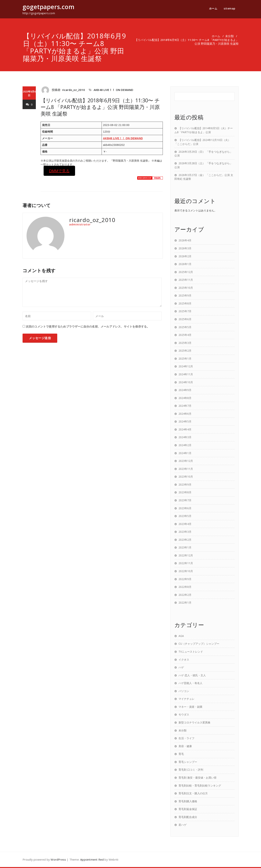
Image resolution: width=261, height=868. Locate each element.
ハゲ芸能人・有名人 (190, 683)
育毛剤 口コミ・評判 (191, 770)
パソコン (184, 691)
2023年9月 (185, 484)
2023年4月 (185, 524)
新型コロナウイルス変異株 (194, 722)
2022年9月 (185, 579)
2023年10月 (186, 477)
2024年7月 (185, 406)
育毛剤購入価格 (188, 801)
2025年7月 (185, 311)
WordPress (58, 859)
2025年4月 (185, 335)
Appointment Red (92, 859)
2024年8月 (185, 398)
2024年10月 (186, 382)
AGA (181, 636)
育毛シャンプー (188, 762)
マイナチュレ (187, 699)
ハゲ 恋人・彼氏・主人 (192, 675)
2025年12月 (186, 272)
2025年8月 (185, 303)
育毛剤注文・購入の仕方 (193, 793)
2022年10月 (186, 571)
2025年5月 (185, 327)
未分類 (229, 36)
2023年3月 (185, 532)
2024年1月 (185, 453)
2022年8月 (185, 587)
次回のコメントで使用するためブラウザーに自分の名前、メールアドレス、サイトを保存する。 (88, 326)
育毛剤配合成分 (188, 817)
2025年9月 (185, 295)
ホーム (213, 8)
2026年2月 (185, 256)
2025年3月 (185, 343)
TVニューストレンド (191, 652)
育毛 (181, 754)
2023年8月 (185, 492)
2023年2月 (185, 540)
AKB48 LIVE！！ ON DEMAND (113, 90)
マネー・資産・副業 (190, 707)
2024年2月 (185, 445)
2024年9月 (185, 390)
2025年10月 (186, 288)
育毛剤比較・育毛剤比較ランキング (200, 786)
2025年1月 (185, 359)
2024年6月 (185, 414)
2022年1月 (185, 603)
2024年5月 (185, 421)
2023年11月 (186, 469)
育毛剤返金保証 (188, 809)
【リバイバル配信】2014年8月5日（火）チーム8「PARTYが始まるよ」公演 (204, 130)
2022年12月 (186, 555)
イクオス (184, 660)
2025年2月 (185, 351)
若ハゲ (183, 825)
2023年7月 (185, 500)
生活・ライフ (187, 738)
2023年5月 (185, 516)
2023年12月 (186, 461)
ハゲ (181, 667)
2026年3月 (185, 248)
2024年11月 (186, 374)
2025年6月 (185, 319)
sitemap (230, 8)
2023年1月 (185, 547)
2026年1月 (185, 264)
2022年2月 (185, 595)
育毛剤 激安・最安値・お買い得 (198, 778)
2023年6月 (185, 508)
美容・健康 (185, 746)
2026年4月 (185, 240)
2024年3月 (185, 437)
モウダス (184, 714)
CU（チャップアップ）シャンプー (199, 644)
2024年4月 (185, 429)
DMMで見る (59, 171)
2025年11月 (186, 280)
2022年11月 (186, 563)
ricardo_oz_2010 (74, 90)
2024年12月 (186, 366)
